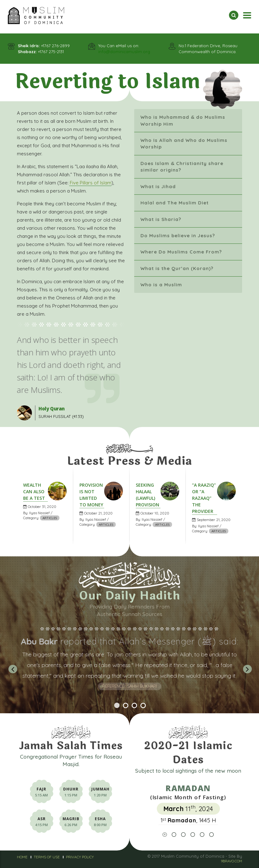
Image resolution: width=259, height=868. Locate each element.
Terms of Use (47, 857)
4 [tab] (143, 712)
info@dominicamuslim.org (124, 52)
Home (22, 857)
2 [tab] (125, 712)
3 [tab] (134, 712)
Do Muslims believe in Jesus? (178, 236)
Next (247, 669)
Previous (12, 669)
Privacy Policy (80, 857)
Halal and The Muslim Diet (175, 203)
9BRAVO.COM (231, 861)
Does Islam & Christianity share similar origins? (182, 167)
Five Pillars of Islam (91, 183)
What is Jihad (158, 186)
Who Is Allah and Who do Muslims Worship (184, 143)
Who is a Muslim (161, 285)
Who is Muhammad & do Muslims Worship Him (183, 120)
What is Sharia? (161, 219)
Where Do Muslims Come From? (181, 252)
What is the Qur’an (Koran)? (177, 268)
